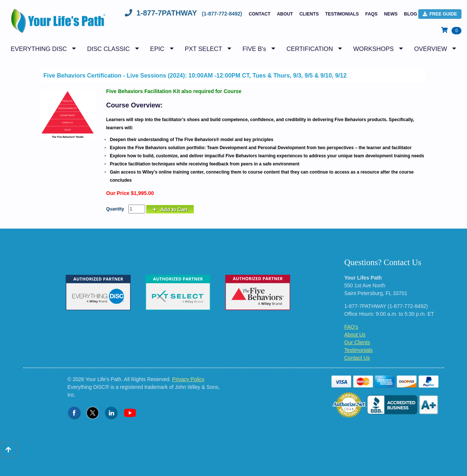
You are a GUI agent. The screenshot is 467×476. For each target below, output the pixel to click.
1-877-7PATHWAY (184, 13)
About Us (355, 335)
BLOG (410, 14)
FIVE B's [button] (254, 49)
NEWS (391, 14)
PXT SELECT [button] (203, 49)
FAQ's (351, 327)
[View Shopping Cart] (451, 30)
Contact (260, 14)
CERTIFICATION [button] (310, 49)
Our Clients (357, 342)
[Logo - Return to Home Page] (56, 25)
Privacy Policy (188, 379)
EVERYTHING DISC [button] (39, 49)
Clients (309, 14)
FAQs (371, 14)
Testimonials (342, 14)
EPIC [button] (157, 49)
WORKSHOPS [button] (374, 49)
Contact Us (357, 358)
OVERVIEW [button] (431, 49)
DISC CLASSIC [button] (108, 49)
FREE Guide (440, 14)
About (285, 14)
